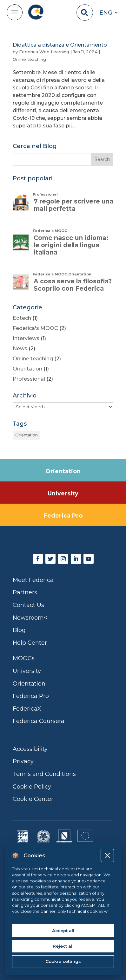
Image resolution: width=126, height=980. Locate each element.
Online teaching (29, 59)
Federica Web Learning (44, 52)
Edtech (22, 318)
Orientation (27, 369)
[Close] (107, 855)
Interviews (26, 338)
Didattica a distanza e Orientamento (60, 45)
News (20, 348)
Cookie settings (63, 961)
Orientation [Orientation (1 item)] (27, 435)
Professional (29, 379)
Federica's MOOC (35, 328)
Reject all (63, 946)
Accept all (63, 931)
